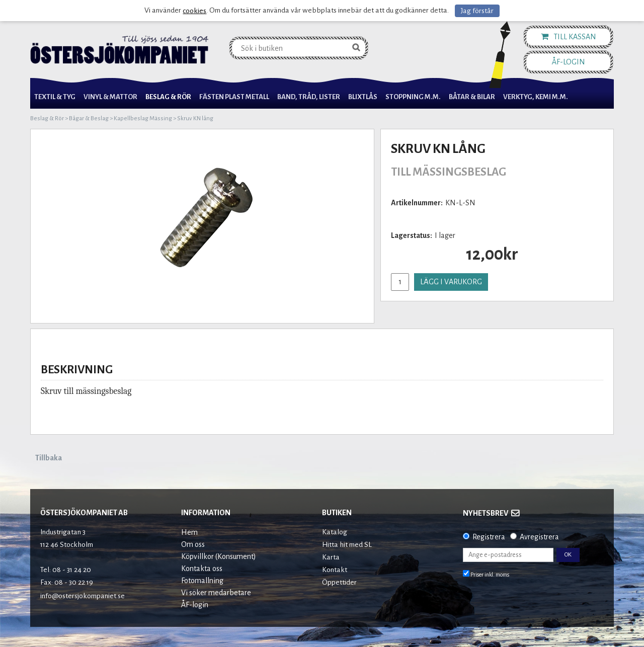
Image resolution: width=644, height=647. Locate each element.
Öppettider (339, 582)
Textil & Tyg (55, 97)
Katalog (335, 532)
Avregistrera (539, 537)
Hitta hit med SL (347, 545)
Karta (331, 557)
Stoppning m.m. (413, 97)
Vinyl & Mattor (110, 97)
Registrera (489, 537)
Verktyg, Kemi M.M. (536, 97)
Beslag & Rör (168, 97)
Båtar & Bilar (472, 97)
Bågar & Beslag (89, 118)
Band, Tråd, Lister (309, 97)
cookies (194, 11)
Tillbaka (49, 458)
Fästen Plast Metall (234, 97)
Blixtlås (363, 97)
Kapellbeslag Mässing (143, 118)
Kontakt (335, 570)
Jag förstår (477, 11)
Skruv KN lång (195, 118)
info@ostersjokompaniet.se (83, 596)
